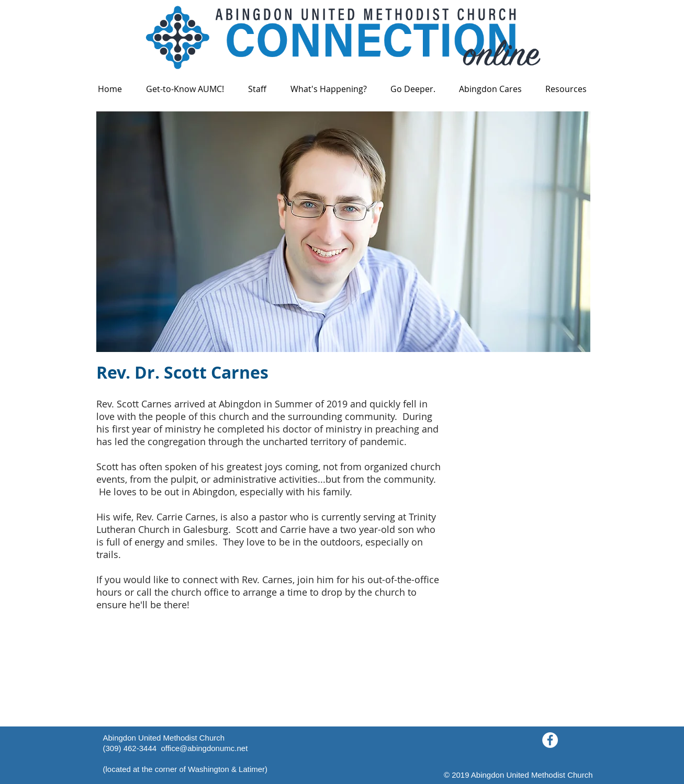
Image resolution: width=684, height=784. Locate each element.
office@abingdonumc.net (204, 748)
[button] (185, 89)
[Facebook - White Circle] (550, 740)
